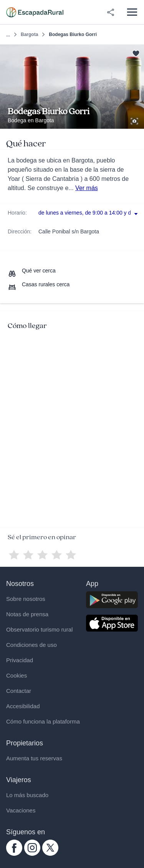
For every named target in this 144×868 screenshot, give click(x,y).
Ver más (87, 188)
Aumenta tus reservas (34, 758)
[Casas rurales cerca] (39, 284)
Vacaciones (21, 810)
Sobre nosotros (26, 599)
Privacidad (20, 660)
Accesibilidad (23, 706)
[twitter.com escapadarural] (50, 854)
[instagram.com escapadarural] (32, 854)
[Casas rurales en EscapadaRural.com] (35, 12)
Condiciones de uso (31, 645)
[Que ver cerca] (32, 271)
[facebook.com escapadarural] (14, 854)
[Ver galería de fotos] (135, 120)
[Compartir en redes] (111, 12)
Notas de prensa (27, 614)
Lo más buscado (27, 795)
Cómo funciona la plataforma (43, 721)
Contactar (19, 691)
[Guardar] (136, 53)
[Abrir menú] (132, 12)
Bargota (29, 34)
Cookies (17, 675)
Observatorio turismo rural (39, 629)
